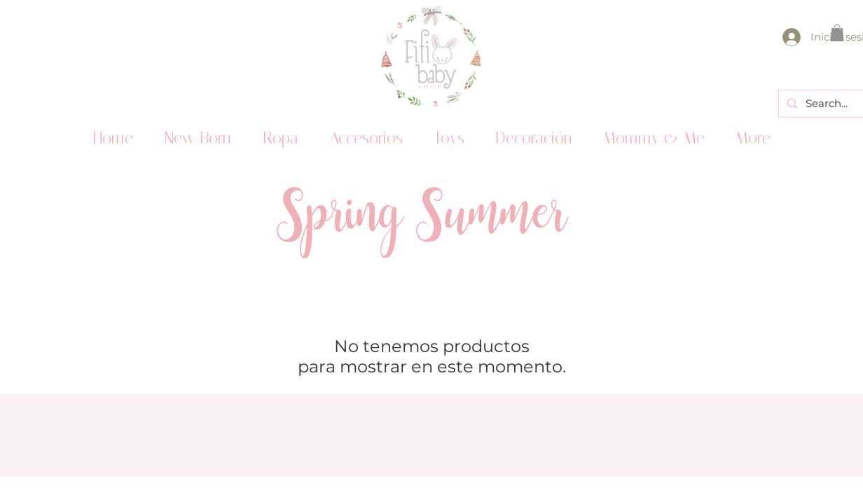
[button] (837, 33)
